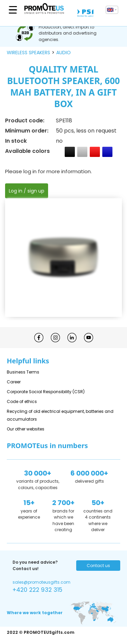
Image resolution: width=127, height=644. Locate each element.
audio (63, 53)
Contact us (98, 566)
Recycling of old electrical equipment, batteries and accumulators (60, 415)
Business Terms (23, 372)
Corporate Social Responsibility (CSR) (46, 392)
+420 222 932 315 (37, 590)
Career (14, 382)
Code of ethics (22, 401)
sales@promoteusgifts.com (41, 582)
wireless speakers (28, 53)
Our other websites (26, 429)
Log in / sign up (27, 191)
